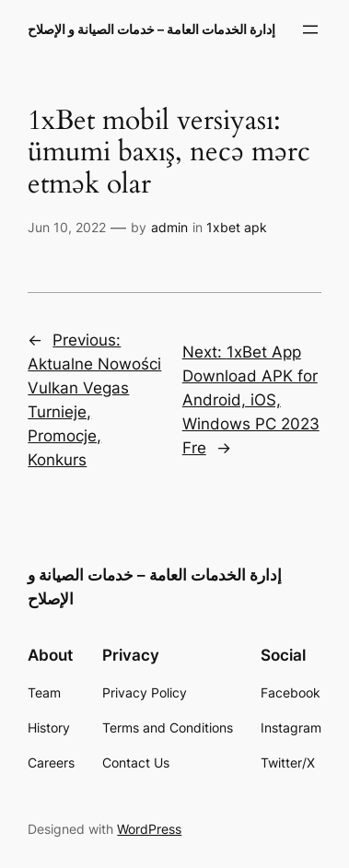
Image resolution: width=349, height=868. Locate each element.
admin (169, 227)
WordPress (149, 829)
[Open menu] (310, 29)
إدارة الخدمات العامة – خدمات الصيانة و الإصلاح (151, 29)
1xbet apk (237, 227)
